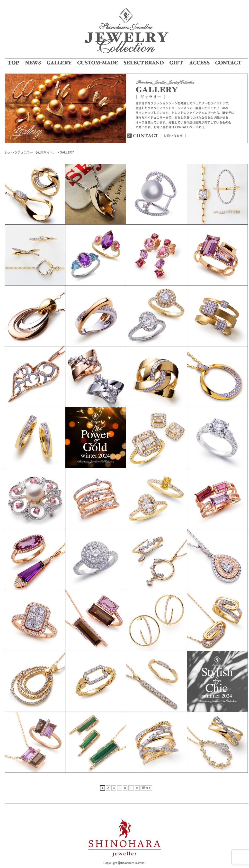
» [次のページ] (137, 788)
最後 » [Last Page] (147, 788)
